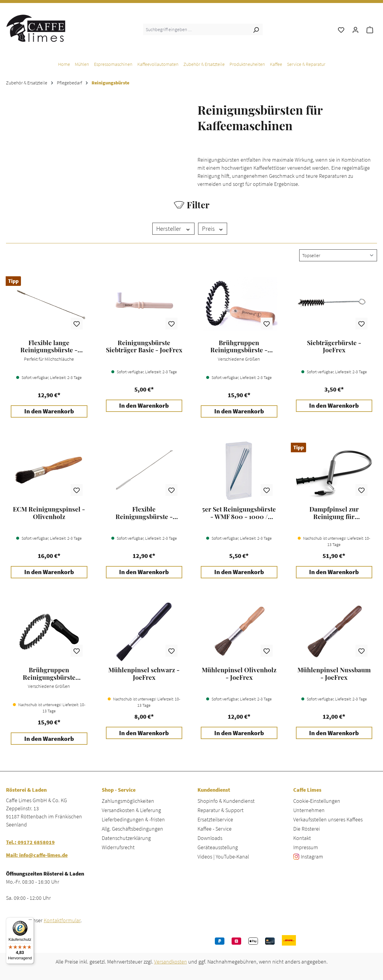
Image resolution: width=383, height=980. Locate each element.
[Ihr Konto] (355, 29)
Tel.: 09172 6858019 (30, 842)
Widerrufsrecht (118, 847)
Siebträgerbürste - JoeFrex (334, 346)
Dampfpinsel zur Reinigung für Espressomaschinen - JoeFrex (334, 513)
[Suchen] (256, 29)
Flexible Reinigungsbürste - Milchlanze (144, 513)
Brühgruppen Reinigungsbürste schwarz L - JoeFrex (49, 673)
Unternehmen (309, 810)
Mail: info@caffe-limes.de (37, 855)
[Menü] (30, 921)
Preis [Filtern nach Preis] (213, 229)
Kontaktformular (62, 920)
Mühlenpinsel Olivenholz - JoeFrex (239, 673)
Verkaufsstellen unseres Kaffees (328, 819)
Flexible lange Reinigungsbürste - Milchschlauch (49, 346)
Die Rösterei (307, 829)
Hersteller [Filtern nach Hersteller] (173, 229)
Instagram (312, 857)
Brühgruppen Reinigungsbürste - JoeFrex (239, 346)
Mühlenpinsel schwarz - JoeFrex (144, 673)
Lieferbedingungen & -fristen (133, 819)
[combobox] (196, 29)
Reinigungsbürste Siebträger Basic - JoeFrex (144, 346)
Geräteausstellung (218, 847)
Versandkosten (171, 962)
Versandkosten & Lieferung (131, 810)
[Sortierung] (338, 255)
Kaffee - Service (215, 829)
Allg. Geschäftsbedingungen (132, 829)
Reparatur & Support (221, 810)
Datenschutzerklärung (126, 838)
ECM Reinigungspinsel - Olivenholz (49, 513)
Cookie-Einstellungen (317, 801)
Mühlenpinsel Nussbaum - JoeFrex (334, 673)
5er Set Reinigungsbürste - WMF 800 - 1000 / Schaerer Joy (239, 513)
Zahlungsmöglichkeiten (128, 801)
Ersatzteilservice (215, 819)
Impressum (306, 847)
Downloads (210, 838)
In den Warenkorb (49, 411)
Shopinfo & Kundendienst (226, 801)
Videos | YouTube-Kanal (223, 857)
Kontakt (302, 838)
